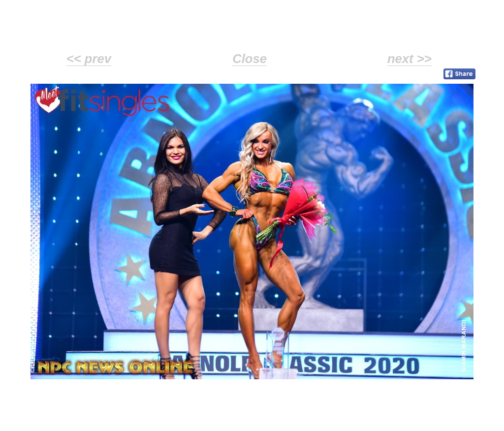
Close (250, 59)
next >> (409, 59)
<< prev (89, 59)
